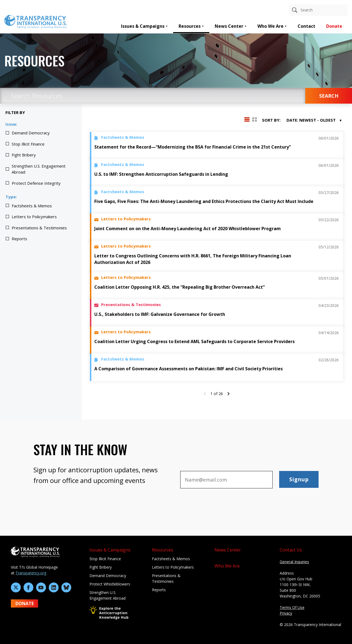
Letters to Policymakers (34, 217)
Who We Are (270, 26)
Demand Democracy (31, 133)
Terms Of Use (292, 607)
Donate (334, 26)
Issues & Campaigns (143, 26)
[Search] (295, 10)
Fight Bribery (24, 155)
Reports (19, 239)
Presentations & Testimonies (39, 228)
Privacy (286, 613)
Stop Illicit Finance (28, 144)
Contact (306, 26)
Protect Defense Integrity (36, 183)
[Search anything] (318, 10)
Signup (299, 479)
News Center (229, 26)
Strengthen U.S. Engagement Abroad (39, 169)
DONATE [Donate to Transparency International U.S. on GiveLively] (25, 603)
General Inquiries (294, 562)
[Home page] (36, 21)
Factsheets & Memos (32, 206)
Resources (190, 26)
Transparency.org (31, 573)
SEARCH (329, 96)
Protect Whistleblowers (110, 584)
